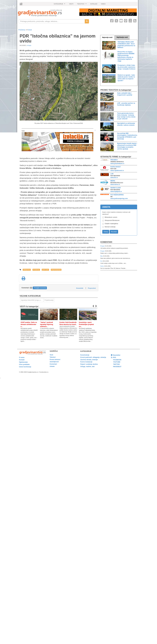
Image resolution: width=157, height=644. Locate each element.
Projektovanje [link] (49, 300)
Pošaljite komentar (40, 288)
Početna (22, 30)
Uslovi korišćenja (25, 367)
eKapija (29, 45)
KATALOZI (94, 4)
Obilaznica (27, 270)
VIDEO (103, 4)
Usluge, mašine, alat (87, 367)
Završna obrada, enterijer (89, 360)
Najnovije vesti (107, 37)
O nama (22, 357)
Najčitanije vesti (122, 37)
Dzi (101, 261)
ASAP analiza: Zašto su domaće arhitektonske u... (29, 324)
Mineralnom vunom (111, 217)
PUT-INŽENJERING (117, 195)
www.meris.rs (115, 184)
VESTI (71, 4)
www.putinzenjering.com (119, 198)
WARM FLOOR (115, 188)
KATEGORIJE (60, 5)
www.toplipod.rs (116, 191)
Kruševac (36, 270)
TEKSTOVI (82, 5)
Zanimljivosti (54, 362)
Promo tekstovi (55, 360)
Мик (102, 256)
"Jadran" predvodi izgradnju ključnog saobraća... (46, 324)
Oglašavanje (23, 362)
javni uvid (45, 270)
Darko (102, 266)
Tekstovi (53, 357)
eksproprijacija (56, 270)
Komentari (106, 242)
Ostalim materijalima (111, 224)
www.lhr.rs (114, 177)
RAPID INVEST (116, 167)
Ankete (52, 366)
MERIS (113, 181)
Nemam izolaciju (110, 227)
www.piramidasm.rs (117, 164)
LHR (112, 174)
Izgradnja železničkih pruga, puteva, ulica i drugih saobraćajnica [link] (32, 300)
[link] (47, 13)
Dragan (103, 246)
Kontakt (22, 360)
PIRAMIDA (114, 160)
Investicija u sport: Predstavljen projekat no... (86, 324)
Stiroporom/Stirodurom (112, 220)
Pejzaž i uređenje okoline (89, 364)
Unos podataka (24, 364)
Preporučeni (92, 288)
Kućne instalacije (86, 362)
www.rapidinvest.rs (117, 171)
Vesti (30, 30)
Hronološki (80, 288)
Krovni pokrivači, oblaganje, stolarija (93, 357)
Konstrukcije (85, 355)
